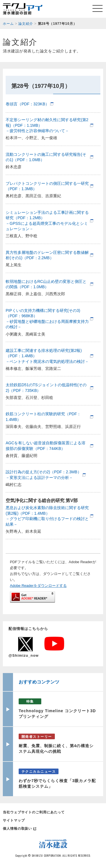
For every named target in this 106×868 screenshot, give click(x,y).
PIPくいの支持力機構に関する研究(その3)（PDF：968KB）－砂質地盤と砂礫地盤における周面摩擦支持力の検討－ (47, 319)
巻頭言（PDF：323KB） (27, 104)
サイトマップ (14, 820)
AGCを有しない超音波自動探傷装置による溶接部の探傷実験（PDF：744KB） (46, 446)
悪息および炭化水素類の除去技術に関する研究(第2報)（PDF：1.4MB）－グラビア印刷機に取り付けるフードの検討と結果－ (47, 516)
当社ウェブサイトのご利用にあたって (34, 812)
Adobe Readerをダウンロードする (38, 586)
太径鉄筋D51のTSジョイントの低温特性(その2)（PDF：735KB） (46, 388)
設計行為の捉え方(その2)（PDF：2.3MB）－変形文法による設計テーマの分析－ (44, 475)
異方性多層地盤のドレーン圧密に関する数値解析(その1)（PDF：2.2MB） (47, 255)
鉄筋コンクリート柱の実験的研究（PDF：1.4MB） (43, 417)
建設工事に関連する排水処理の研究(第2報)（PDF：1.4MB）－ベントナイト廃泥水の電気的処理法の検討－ (47, 356)
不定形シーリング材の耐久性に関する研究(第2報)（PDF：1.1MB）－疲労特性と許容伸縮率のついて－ (47, 125)
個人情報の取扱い (17, 829)
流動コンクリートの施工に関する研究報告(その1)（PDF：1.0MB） (46, 157)
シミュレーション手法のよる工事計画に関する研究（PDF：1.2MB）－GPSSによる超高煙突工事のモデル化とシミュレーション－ (47, 221)
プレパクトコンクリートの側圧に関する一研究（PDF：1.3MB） (47, 186)
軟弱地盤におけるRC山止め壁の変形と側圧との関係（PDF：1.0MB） (46, 284)
